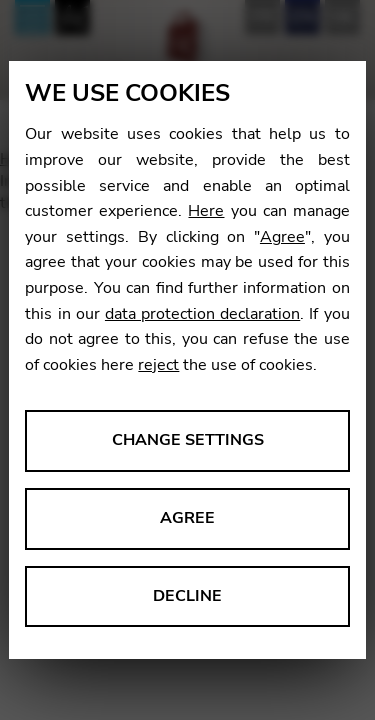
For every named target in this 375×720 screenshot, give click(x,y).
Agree (282, 237)
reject (158, 365)
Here (206, 211)
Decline (187, 596)
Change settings (188, 440)
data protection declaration (202, 314)
